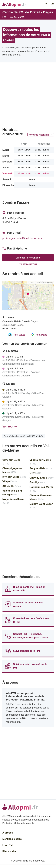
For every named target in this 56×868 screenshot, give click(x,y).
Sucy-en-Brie (41, 468)
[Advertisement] (28, 96)
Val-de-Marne (17, 17)
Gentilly (37, 482)
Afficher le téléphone (28, 258)
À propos (8, 833)
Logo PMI (8, 845)
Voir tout (10, 427)
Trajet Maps (39, 335)
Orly (35, 473)
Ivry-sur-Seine (14, 477)
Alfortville (11, 486)
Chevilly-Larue (42, 478)
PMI (4, 17)
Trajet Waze (17, 335)
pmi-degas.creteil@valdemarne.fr (22, 238)
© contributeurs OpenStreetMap (40, 282)
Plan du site (9, 851)
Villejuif (10, 481)
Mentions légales (12, 839)
